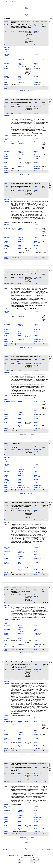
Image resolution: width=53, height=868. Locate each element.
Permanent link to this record (27, 91)
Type (35, 25)
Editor (36, 58)
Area (6, 82)
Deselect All (11, 16)
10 (26, 12)
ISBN (19, 80)
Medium (36, 80)
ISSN (6, 80)
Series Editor (6, 68)
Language (7, 63)
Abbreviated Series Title (37, 68)
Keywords (7, 47)
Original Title (36, 64)
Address (7, 52)
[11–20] (26, 15)
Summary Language (21, 64)
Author (6, 21)
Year (6, 31)
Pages (36, 45)
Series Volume (7, 77)
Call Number (7, 88)
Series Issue (20, 77)
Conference (37, 82)
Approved (37, 85)
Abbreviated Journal (37, 32)
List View (39, 16)
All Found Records (14, 855)
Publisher (7, 58)
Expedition (21, 82)
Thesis (36, 54)
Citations (44, 16)
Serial (36, 87)
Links (51, 19)
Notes (6, 85)
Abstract (7, 50)
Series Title (21, 67)
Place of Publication (21, 59)
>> (26, 13)
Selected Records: (28, 855)
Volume (7, 45)
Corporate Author (7, 55)
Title (6, 25)
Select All (5, 16)
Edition (36, 76)
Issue (19, 45)
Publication (21, 31)
